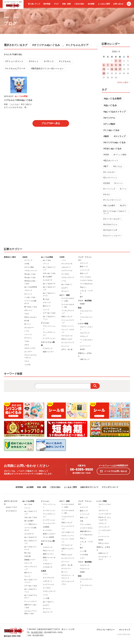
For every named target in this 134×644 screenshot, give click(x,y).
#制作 (106, 136)
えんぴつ (65, 288)
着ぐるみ (46, 299)
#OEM (106, 155)
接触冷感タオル (85, 531)
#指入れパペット (111, 161)
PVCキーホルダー (31, 317)
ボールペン (28, 338)
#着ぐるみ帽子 (109, 205)
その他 (27, 264)
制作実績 (47, 4)
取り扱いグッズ (34, 4)
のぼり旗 (27, 556)
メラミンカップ (104, 527)
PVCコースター (104, 543)
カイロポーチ (48, 280)
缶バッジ (27, 324)
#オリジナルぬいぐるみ (46, 45)
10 (120, 65)
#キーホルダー (109, 172)
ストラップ (28, 260)
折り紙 (27, 321)
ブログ (56, 4)
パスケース (28, 290)
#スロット (34, 61)
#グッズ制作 (109, 124)
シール (27, 331)
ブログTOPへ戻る (51, 123)
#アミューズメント (14, 61)
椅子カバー (47, 306)
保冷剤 (82, 349)
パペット (46, 264)
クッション (45, 323)
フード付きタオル (86, 284)
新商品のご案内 (10, 257)
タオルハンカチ (30, 348)
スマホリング (48, 348)
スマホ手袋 (84, 555)
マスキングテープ (68, 277)
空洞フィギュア (67, 317)
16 (116, 69)
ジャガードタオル (86, 280)
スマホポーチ (48, 567)
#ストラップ (120, 136)
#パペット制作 (120, 155)
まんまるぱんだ (11, 511)
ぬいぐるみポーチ (49, 284)
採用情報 (19, 487)
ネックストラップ (68, 343)
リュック (46, 310)
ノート (64, 260)
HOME (7, 17)
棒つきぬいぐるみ (31, 307)
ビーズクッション (49, 510)
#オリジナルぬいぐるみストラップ (115, 212)
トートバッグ (85, 270)
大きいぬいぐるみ (49, 273)
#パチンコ (49, 61)
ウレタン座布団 (48, 537)
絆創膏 (82, 304)
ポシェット (28, 294)
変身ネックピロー (49, 534)
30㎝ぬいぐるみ (30, 277)
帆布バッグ (84, 267)
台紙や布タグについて (89, 487)
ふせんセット (66, 267)
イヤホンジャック (31, 271)
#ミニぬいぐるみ (111, 130)
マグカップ (84, 336)
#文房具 (107, 183)
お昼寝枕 (46, 527)
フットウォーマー (49, 523)
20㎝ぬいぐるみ (30, 274)
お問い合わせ (118, 4)
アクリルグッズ (67, 336)
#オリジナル (109, 118)
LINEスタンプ (85, 359)
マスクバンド (85, 569)
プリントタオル (85, 277)
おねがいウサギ (11, 507)
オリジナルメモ (67, 264)
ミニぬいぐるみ (30, 297)
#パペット (119, 183)
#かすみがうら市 (110, 230)
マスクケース (85, 565)
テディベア (47, 303)
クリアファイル (67, 271)
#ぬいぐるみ (110, 105)
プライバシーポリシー (105, 630)
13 (104, 69)
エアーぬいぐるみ (49, 313)
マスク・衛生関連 (85, 301)
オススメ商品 (29, 267)
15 (112, 69)
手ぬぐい (83, 287)
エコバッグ (84, 263)
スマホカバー (48, 564)
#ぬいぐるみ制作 (113, 99)
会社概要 (91, 4)
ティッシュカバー (31, 601)
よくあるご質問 (104, 4)
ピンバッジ (65, 346)
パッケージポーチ (105, 514)
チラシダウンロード (110, 487)
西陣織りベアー (30, 560)
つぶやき (27, 365)
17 (120, 69)
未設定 (25, 257)
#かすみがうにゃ (110, 224)
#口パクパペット (110, 178)
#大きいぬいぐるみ (112, 149)
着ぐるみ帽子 (48, 277)
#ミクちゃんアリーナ (15, 69)
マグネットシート (68, 326)
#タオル (107, 194)
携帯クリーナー (48, 352)
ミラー (82, 558)
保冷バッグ (84, 273)
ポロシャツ (28, 310)
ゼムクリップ (48, 612)
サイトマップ (125, 630)
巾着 (82, 521)
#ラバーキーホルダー (112, 219)
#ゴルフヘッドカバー (112, 236)
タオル (27, 345)
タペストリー (66, 569)
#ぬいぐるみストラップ (115, 112)
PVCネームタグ (67, 339)
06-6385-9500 (82, 470)
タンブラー (28, 352)
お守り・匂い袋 (67, 349)
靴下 (82, 297)
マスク (27, 361)
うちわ (27, 341)
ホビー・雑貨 (65, 295)
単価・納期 (66, 4)
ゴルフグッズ (85, 333)
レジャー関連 (83, 324)
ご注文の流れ (79, 4)
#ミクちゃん (65, 61)
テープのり (65, 274)
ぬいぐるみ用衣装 (31, 287)
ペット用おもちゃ (31, 524)
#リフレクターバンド (112, 200)
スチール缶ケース (68, 532)
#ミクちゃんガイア (77, 45)
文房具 (62, 257)
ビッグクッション (49, 338)
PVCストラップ (48, 551)
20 (104, 73)
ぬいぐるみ (47, 260)
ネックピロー (48, 530)
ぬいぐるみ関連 (47, 257)
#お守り (123, 205)
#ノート (123, 189)
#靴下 (106, 166)
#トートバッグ (109, 189)
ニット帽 (83, 551)
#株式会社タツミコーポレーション (47, 69)
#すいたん (118, 166)
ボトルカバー (29, 328)
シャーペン (28, 334)
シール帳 (46, 598)
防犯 (80, 308)
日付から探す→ (124, 82)
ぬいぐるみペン (67, 284)
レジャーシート (85, 346)
